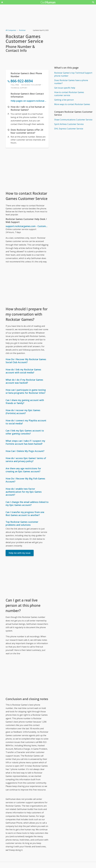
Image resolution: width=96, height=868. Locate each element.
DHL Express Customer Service (69, 129)
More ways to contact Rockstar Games (72, 104)
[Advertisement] (27, 169)
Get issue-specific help (65, 88)
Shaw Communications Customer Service (73, 120)
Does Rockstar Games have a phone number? (71, 82)
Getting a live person (64, 100)
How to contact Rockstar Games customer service (69, 94)
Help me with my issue (20, 553)
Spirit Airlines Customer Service (69, 124)
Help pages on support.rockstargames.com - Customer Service (29, 101)
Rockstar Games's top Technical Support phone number (73, 74)
